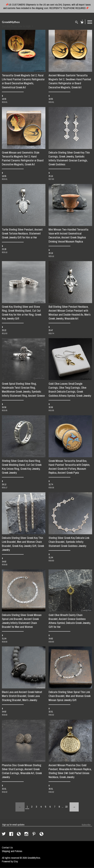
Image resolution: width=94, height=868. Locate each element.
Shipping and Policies (12, 851)
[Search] (77, 23)
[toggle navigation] (90, 22)
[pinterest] (34, 834)
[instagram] (27, 834)
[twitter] (4, 834)
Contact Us (7, 847)
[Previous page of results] (20, 807)
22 (66, 807)
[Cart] (82, 23)
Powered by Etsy (10, 861)
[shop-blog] (19, 834)
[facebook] (12, 834)
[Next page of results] (74, 807)
